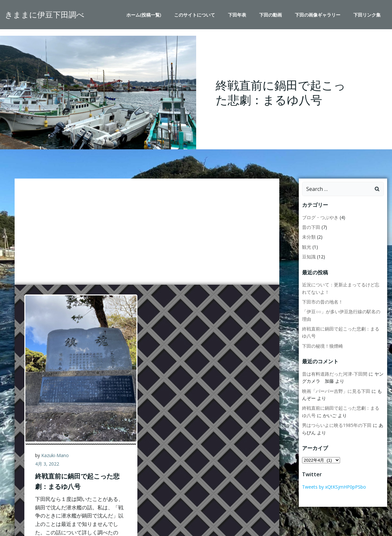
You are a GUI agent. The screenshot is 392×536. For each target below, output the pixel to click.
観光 (307, 247)
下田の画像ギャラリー (318, 15)
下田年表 (237, 15)
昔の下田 (311, 227)
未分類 (309, 237)
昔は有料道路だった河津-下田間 (335, 374)
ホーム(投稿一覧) (144, 15)
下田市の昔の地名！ (322, 302)
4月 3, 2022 (47, 464)
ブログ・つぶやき (320, 217)
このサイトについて (195, 15)
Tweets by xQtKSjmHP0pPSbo (334, 487)
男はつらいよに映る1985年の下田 (337, 425)
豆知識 (309, 257)
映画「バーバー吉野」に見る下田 (336, 391)
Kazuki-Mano (55, 455)
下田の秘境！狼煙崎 (322, 346)
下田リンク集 (367, 15)
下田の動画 (271, 15)
